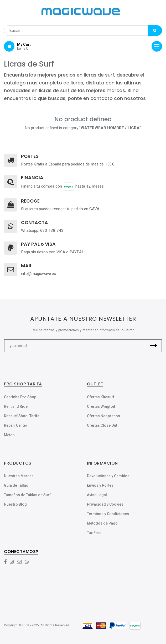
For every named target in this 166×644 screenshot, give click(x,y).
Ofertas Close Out (102, 425)
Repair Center (16, 425)
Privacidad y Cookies (105, 504)
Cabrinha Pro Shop (20, 397)
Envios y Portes (100, 485)
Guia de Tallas (16, 485)
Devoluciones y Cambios (108, 476)
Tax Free (94, 533)
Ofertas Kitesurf (101, 397)
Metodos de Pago (102, 523)
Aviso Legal (97, 495)
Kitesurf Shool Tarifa (22, 416)
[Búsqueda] (155, 31)
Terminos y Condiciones (108, 514)
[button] (154, 346)
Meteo (9, 435)
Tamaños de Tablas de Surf (27, 495)
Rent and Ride (16, 406)
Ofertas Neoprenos (103, 416)
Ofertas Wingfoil (101, 406)
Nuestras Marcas (19, 476)
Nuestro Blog (15, 504)
